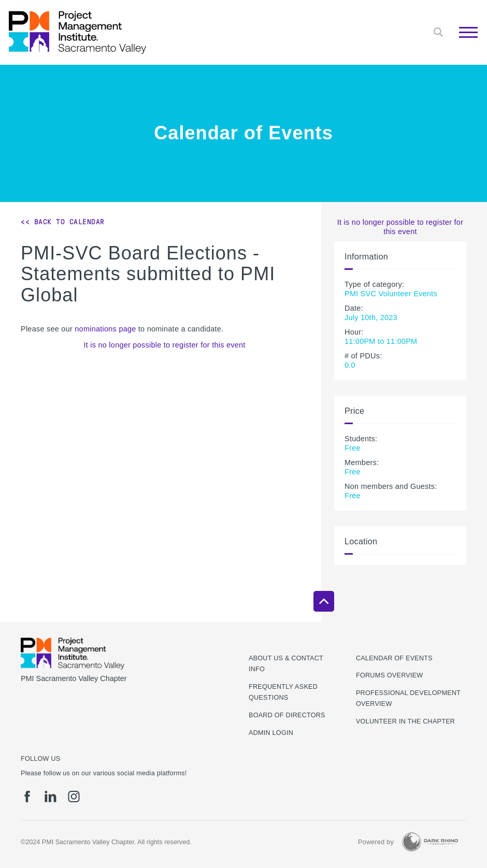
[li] (51, 797)
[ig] (74, 797)
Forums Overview (390, 675)
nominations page (105, 329)
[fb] (27, 797)
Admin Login (271, 733)
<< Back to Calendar (63, 222)
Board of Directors (287, 715)
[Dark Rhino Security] (430, 842)
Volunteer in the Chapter (405, 721)
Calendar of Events (394, 658)
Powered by (376, 842)
